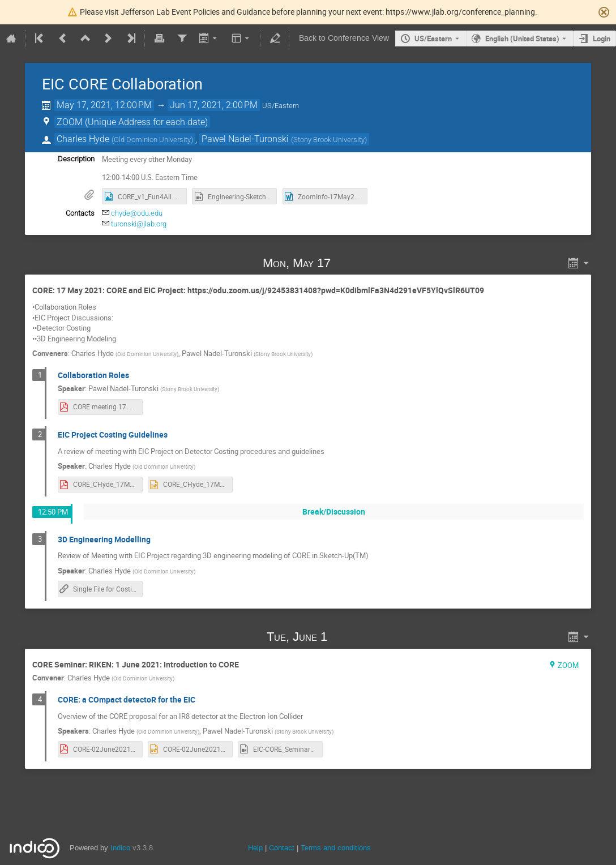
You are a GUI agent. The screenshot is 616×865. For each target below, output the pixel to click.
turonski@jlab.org (139, 224)
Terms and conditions (336, 848)
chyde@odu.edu (137, 213)
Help (255, 848)
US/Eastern (433, 38)
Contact (282, 848)
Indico (120, 848)
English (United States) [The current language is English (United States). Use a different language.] (522, 38)
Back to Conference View (344, 38)
